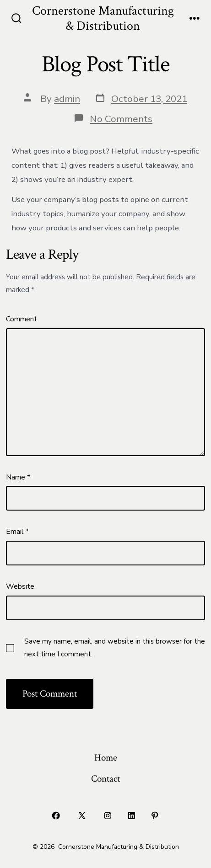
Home (106, 758)
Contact (105, 779)
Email (17, 532)
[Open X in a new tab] (82, 815)
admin (67, 99)
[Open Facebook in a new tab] (56, 815)
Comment (22, 319)
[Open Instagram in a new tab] (108, 815)
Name (18, 477)
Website (20, 586)
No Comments (121, 119)
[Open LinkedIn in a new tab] (131, 815)
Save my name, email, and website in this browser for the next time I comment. (115, 648)
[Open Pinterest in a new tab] (155, 815)
